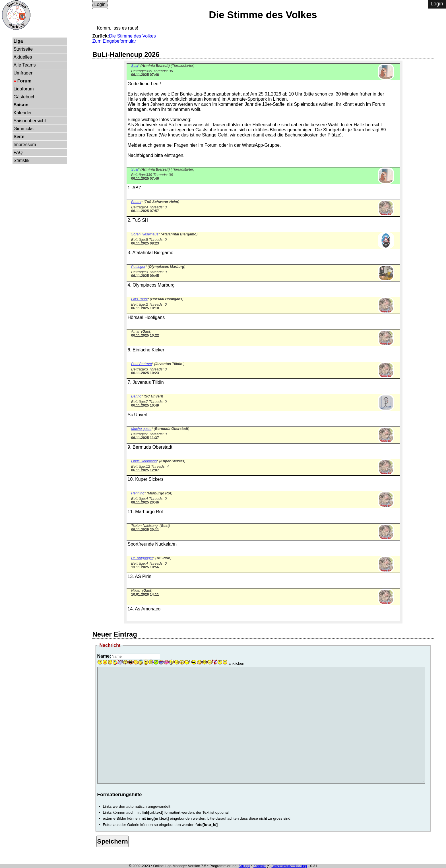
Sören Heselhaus (145, 234)
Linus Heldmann (144, 461)
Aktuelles (23, 57)
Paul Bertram (142, 364)
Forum (24, 81)
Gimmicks (24, 129)
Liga (18, 41)
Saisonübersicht (30, 121)
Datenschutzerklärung (289, 866)
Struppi (244, 866)
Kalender (23, 113)
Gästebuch (25, 97)
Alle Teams (25, 65)
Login (100, 4)
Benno (136, 396)
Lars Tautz (139, 299)
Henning (138, 493)
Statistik (22, 160)
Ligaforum (24, 89)
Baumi (136, 202)
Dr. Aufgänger (142, 558)
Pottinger (138, 267)
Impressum (25, 145)
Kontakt (260, 866)
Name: (104, 656)
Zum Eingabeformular (114, 41)
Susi (135, 66)
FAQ (18, 153)
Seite (19, 137)
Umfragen (24, 73)
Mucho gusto (141, 429)
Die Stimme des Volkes (132, 36)
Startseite (23, 49)
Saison (21, 105)
